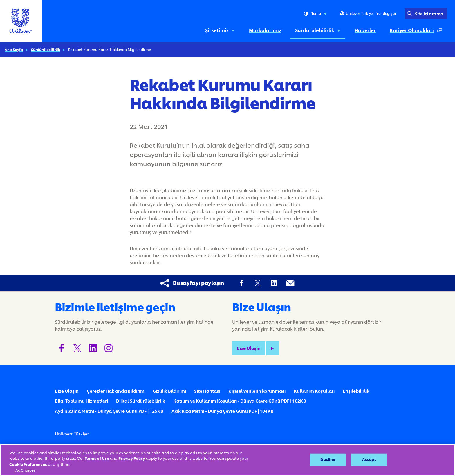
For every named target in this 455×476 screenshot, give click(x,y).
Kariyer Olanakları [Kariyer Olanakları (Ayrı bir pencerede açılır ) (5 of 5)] (417, 32)
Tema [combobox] (315, 14)
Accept (369, 459)
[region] (228, 460)
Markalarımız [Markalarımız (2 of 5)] (265, 30)
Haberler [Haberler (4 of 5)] (365, 30)
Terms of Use (97, 458)
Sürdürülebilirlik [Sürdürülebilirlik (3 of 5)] (318, 30)
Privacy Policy (132, 458)
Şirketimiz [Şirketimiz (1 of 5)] (220, 30)
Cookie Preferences (28, 464)
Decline (328, 459)
